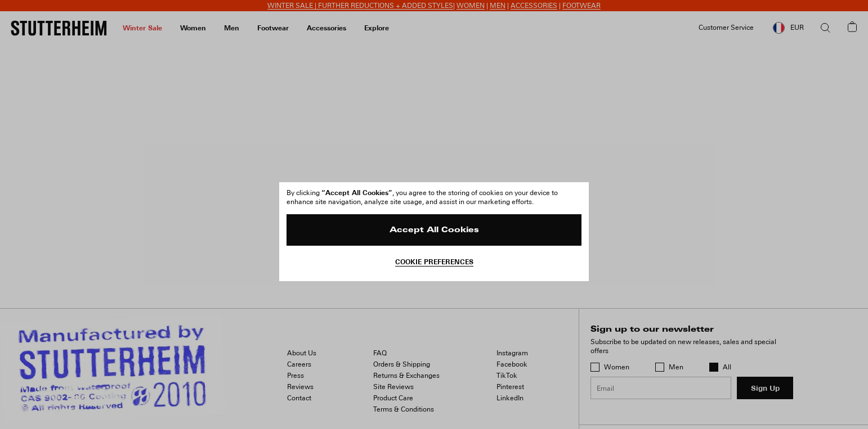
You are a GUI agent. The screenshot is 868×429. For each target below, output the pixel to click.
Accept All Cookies (434, 230)
